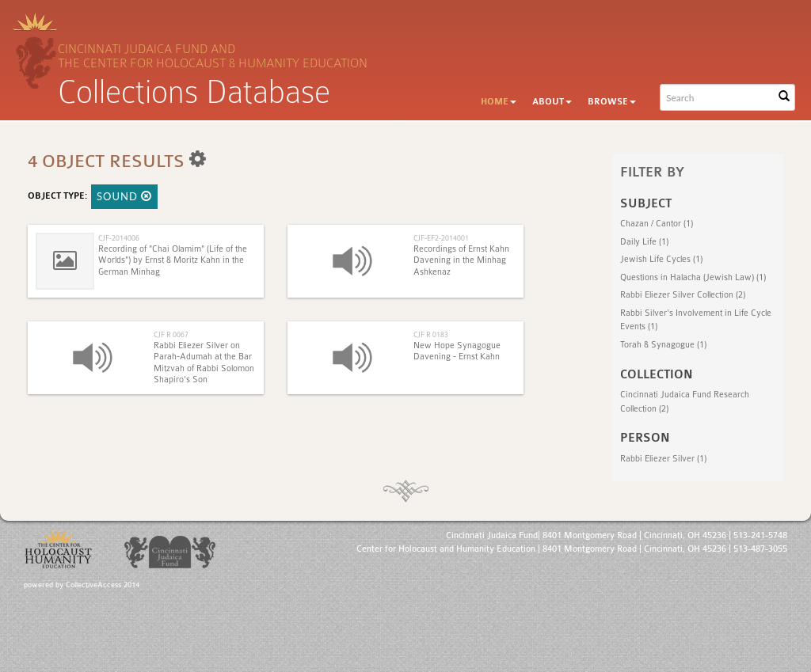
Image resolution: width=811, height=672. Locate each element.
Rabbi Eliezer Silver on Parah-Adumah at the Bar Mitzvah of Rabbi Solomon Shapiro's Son (204, 363)
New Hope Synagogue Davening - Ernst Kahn (457, 351)
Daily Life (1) (644, 242)
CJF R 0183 (431, 334)
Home (499, 102)
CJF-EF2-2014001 (441, 238)
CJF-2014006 (119, 238)
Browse (612, 102)
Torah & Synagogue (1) (663, 345)
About (552, 102)
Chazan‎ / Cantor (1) (657, 224)
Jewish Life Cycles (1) (661, 259)
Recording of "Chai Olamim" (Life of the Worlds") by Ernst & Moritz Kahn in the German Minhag (173, 260)
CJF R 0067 (171, 334)
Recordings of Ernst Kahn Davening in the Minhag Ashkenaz (461, 260)
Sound (124, 196)
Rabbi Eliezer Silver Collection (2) (683, 295)
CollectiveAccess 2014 (103, 585)
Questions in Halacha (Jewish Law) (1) (693, 277)
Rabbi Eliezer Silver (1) (663, 459)
